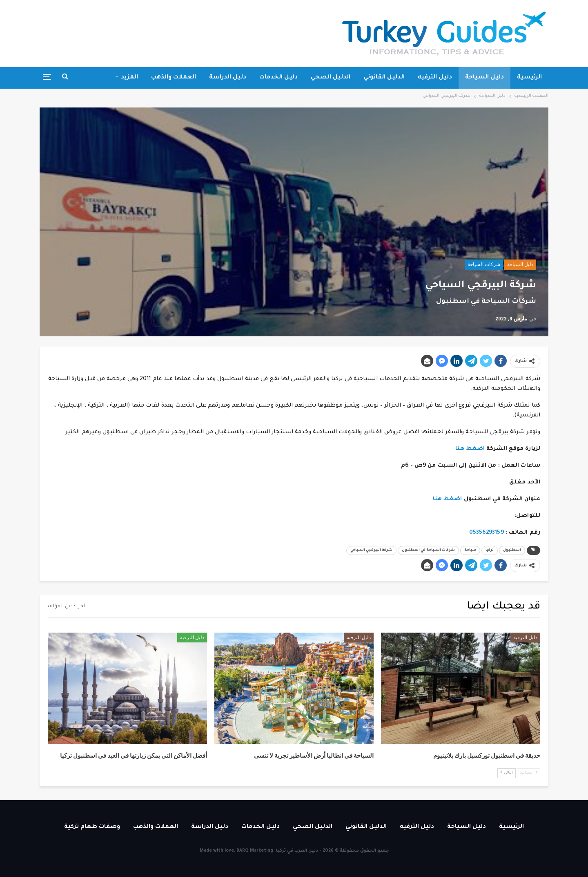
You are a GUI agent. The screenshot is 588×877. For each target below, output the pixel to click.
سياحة (470, 550)
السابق (529, 773)
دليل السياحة (484, 78)
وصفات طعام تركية (92, 827)
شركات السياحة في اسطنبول (428, 550)
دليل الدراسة (228, 78)
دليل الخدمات (278, 78)
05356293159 (487, 533)
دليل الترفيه (435, 78)
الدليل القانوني (384, 78)
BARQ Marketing (255, 851)
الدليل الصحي (331, 78)
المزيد (129, 78)
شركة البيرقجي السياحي (371, 550)
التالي (507, 773)
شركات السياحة (484, 264)
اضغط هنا (470, 449)
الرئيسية (529, 78)
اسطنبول (512, 550)
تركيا (490, 550)
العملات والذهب (174, 78)
